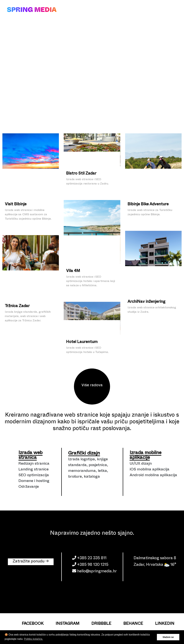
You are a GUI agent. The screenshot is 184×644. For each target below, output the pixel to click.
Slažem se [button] (168, 637)
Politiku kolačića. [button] (33, 639)
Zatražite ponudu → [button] (31, 562)
